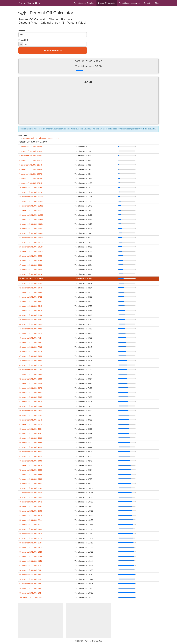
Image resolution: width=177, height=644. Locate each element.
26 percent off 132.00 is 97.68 (31, 261)
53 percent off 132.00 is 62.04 (31, 383)
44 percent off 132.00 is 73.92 (31, 342)
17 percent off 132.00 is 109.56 (31, 220)
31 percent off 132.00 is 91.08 (31, 283)
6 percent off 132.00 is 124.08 (31, 169)
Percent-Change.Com (29, 3)
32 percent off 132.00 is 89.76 (31, 288)
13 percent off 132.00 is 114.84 (31, 201)
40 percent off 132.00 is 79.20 (31, 324)
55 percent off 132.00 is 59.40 (31, 393)
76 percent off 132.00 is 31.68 (31, 488)
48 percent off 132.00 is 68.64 (31, 361)
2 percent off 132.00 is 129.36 (31, 151)
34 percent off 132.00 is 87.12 (31, 297)
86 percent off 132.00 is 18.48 (31, 534)
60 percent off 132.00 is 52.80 (31, 415)
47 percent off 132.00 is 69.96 (31, 356)
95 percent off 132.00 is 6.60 (30, 575)
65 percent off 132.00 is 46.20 (31, 438)
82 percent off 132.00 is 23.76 (31, 516)
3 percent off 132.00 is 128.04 (31, 156)
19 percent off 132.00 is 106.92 (31, 229)
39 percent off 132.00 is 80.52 (31, 320)
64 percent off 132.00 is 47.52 (31, 434)
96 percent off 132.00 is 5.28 (30, 579)
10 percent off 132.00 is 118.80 (31, 188)
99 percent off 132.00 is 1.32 (30, 593)
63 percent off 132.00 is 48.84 (31, 429)
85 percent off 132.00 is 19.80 (31, 529)
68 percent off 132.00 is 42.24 (31, 452)
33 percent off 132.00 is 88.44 (31, 292)
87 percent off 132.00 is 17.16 (31, 538)
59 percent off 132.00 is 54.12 (31, 411)
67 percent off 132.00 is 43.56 (31, 447)
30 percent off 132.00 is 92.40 (31, 279)
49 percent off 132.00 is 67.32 (31, 365)
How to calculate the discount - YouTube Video (41, 138)
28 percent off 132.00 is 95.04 (31, 270)
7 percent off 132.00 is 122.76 (31, 174)
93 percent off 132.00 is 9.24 (30, 566)
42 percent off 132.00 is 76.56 (31, 333)
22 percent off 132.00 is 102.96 (31, 242)
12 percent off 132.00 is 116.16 (31, 197)
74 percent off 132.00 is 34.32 (31, 479)
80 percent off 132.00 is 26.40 (31, 506)
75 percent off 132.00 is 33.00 (31, 484)
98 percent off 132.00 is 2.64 (30, 588)
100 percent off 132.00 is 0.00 (31, 597)
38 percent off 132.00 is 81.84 (31, 315)
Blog (157, 3)
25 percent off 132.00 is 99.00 (31, 256)
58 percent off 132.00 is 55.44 (31, 406)
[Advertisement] (88, 106)
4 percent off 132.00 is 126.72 (31, 160)
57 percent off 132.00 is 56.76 (31, 402)
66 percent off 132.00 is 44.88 (31, 443)
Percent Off (107, 3)
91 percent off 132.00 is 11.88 (31, 557)
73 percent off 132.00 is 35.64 (31, 475)
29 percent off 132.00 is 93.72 (31, 274)
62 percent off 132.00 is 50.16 (31, 424)
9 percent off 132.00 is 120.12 (31, 183)
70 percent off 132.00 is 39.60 (31, 461)
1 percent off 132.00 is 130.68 (31, 147)
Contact (148, 3)
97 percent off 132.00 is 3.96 (30, 584)
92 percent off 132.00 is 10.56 (31, 561)
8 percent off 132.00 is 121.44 (31, 179)
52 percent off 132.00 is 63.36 (31, 379)
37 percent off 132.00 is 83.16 (31, 311)
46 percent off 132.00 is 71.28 (31, 352)
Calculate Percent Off (53, 50)
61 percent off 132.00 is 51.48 (31, 420)
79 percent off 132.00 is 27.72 (31, 502)
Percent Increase (129, 3)
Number (22, 30)
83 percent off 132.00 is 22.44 (31, 520)
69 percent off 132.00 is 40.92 (31, 456)
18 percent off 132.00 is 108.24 (31, 224)
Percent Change (84, 3)
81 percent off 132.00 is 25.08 (31, 511)
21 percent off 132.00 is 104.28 (31, 238)
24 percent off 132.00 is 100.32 (31, 251)
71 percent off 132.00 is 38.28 (31, 465)
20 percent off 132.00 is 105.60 (31, 233)
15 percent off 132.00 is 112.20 (31, 210)
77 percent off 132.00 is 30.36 (31, 493)
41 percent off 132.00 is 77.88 (31, 329)
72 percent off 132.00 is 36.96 (31, 470)
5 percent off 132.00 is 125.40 (31, 165)
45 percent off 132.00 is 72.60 (31, 347)
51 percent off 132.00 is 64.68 (31, 374)
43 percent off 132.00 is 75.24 (31, 338)
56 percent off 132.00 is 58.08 (31, 397)
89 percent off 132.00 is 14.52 (31, 547)
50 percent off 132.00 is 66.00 (31, 370)
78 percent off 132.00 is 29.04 (31, 497)
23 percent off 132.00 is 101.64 (31, 247)
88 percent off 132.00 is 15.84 (31, 543)
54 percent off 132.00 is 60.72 (31, 388)
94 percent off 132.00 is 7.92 (30, 570)
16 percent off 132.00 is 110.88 (31, 215)
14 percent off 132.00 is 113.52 (31, 206)
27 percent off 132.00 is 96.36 (31, 265)
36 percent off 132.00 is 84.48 (31, 306)
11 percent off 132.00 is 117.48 (31, 192)
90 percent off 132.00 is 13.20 (31, 552)
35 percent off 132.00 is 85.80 (31, 302)
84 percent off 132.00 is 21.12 (31, 525)
